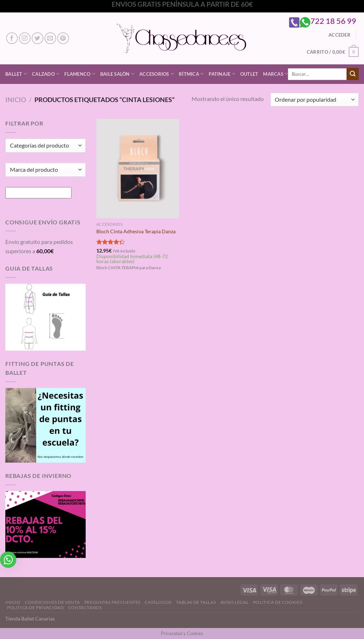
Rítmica (191, 74)
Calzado (46, 74)
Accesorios (157, 74)
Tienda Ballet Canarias (30, 619)
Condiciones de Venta (52, 602)
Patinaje (222, 74)
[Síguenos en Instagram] (25, 38)
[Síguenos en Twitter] (38, 38)
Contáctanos (85, 608)
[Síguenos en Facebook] (12, 38)
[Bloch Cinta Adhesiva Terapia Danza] (138, 168)
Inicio (16, 100)
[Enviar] (353, 74)
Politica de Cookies (278, 602)
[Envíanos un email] (50, 38)
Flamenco (80, 74)
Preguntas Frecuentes (112, 602)
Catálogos (158, 602)
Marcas (275, 74)
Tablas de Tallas (196, 602)
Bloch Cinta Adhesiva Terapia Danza (136, 231)
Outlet (249, 74)
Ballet (16, 74)
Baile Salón (117, 74)
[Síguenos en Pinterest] (63, 38)
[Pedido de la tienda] (315, 100)
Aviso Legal (235, 602)
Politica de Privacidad (35, 608)
